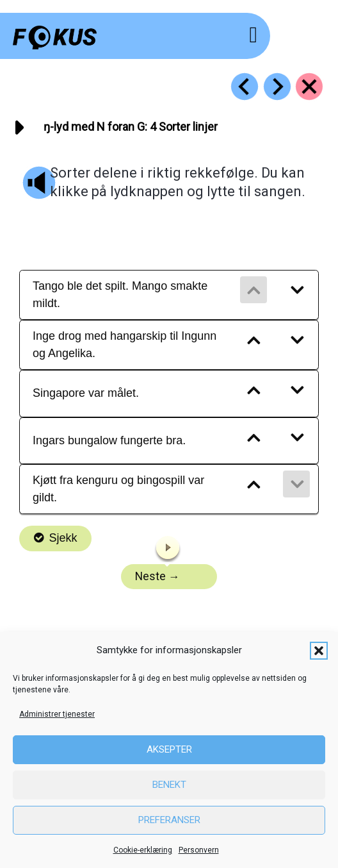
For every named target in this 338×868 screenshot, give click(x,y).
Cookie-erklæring (143, 850)
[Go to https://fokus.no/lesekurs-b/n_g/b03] (245, 87)
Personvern (199, 850)
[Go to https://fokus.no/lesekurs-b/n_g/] (309, 87)
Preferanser (169, 820)
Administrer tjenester (57, 714)
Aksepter (169, 749)
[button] (319, 651)
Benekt (169, 785)
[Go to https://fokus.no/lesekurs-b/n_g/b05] (277, 87)
